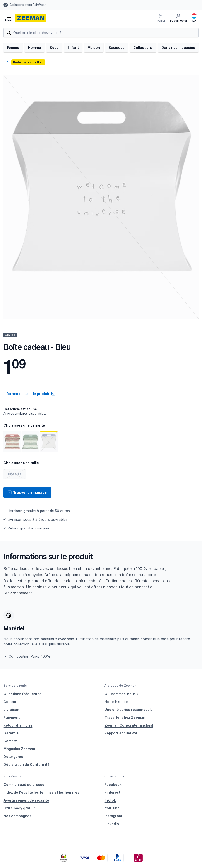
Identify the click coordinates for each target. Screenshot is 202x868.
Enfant (73, 48)
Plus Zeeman (13, 776)
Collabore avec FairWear (28, 5)
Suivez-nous (114, 776)
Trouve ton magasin (27, 492)
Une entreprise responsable (129, 710)
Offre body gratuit (19, 808)
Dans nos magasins (178, 48)
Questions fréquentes (22, 694)
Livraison (11, 710)
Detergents (13, 757)
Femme (13, 48)
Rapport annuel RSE (121, 733)
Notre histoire (116, 702)
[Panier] (161, 18)
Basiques (117, 48)
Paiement (12, 717)
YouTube (112, 808)
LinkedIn (112, 824)
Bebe (54, 48)
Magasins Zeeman (19, 749)
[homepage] (31, 18)
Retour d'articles (18, 725)
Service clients (15, 685)
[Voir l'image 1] (12, 442)
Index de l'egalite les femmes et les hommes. (42, 792)
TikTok (110, 800)
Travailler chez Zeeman (125, 717)
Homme (34, 48)
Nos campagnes (17, 816)
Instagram (113, 816)
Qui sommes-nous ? (122, 694)
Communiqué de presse (24, 785)
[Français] (194, 18)
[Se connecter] (178, 18)
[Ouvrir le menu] (9, 18)
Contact (10, 702)
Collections (143, 48)
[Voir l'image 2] (31, 442)
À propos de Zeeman (120, 685)
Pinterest (112, 792)
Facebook (113, 785)
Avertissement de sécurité (26, 800)
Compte (10, 741)
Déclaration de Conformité (27, 764)
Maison (94, 48)
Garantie (11, 733)
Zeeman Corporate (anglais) (129, 725)
